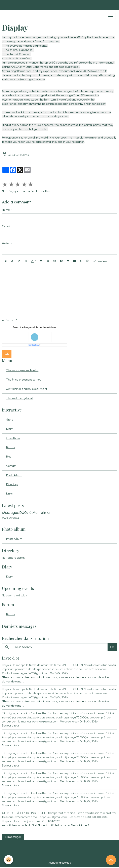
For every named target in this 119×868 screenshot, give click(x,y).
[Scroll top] (111, 860)
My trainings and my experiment (27, 389)
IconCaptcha (34, 345)
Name (6, 210)
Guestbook (13, 438)
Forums (11, 447)
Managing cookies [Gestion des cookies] (60, 863)
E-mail (6, 226)
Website (7, 243)
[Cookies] (9, 860)
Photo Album (14, 475)
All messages (13, 837)
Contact (11, 466)
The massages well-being (23, 370)
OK (7, 354)
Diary (9, 429)
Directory (12, 484)
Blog (9, 457)
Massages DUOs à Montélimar (26, 512)
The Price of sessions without (24, 380)
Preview (100, 261)
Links (9, 494)
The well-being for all (20, 398)
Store (10, 420)
